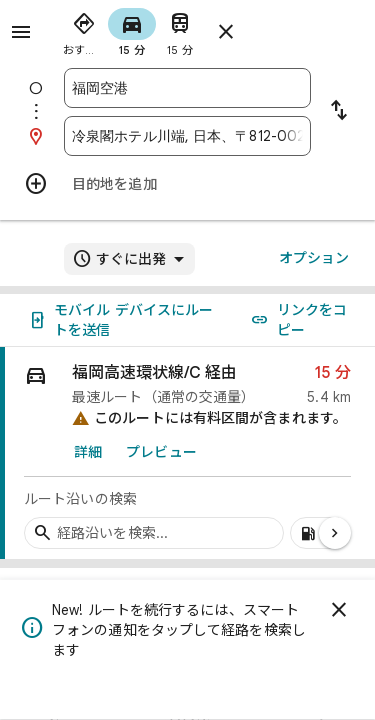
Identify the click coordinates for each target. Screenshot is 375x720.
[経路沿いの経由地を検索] (154, 533)
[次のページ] (335, 533)
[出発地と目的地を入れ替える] (339, 112)
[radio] (84, 30)
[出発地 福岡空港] (187, 88)
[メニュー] (21, 32)
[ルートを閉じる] (226, 32)
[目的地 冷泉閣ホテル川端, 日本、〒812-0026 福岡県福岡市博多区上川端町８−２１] (187, 136)
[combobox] (187, 88)
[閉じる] (339, 610)
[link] (187, 453)
